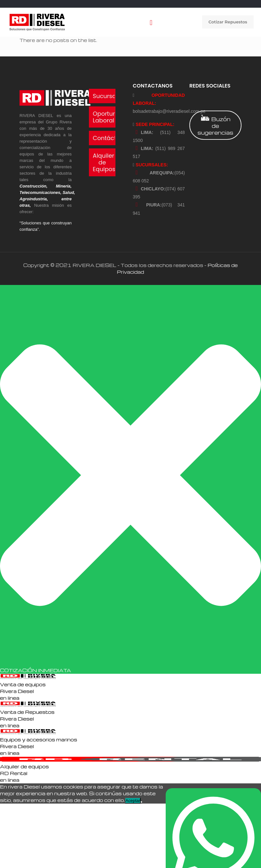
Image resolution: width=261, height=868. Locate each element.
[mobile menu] (151, 22)
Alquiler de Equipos (104, 162)
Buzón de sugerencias (215, 125)
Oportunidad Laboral (111, 117)
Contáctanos (112, 138)
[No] (141, 802)
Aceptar (133, 801)
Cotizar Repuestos (228, 22)
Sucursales (108, 96)
